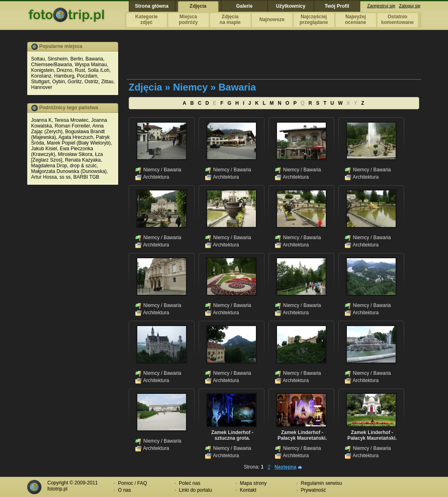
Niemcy (151, 170)
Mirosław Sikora (75, 154)
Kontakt (248, 490)
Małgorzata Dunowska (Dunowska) (69, 171)
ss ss (65, 177)
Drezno (64, 70)
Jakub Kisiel (44, 149)
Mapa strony (253, 483)
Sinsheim (57, 59)
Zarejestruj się (381, 6)
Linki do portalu (196, 490)
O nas (125, 490)
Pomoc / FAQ (133, 483)
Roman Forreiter (73, 126)
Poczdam (87, 76)
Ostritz (92, 82)
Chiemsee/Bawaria (52, 65)
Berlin (77, 59)
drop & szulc (83, 166)
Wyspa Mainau (91, 65)
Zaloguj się (410, 6)
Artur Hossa (44, 177)
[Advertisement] (275, 60)
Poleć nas (190, 483)
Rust (80, 70)
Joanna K (42, 120)
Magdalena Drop (49, 166)
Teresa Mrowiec (71, 120)
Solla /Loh (98, 70)
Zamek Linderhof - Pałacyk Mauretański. (302, 435)
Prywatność (314, 490)
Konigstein (43, 70)
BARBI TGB (87, 177)
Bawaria (94, 59)
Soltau (38, 59)
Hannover (42, 87)
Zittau (107, 82)
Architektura (156, 177)
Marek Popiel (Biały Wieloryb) (79, 143)
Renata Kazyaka (83, 160)
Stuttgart (40, 82)
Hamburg (64, 76)
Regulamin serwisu (321, 483)
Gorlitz (75, 82)
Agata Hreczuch (76, 137)
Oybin (59, 82)
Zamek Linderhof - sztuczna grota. (232, 435)
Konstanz (41, 76)
